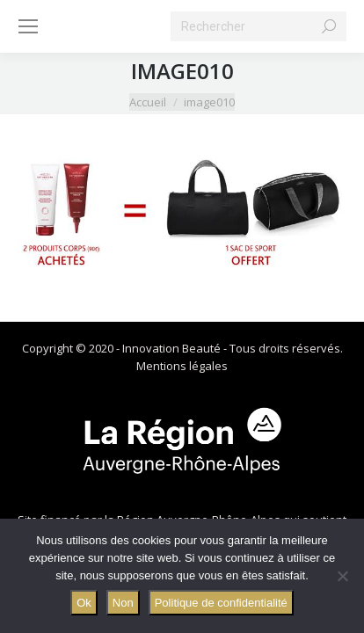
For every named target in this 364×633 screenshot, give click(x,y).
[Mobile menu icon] (28, 26)
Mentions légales (182, 366)
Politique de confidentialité (221, 603)
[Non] (342, 576)
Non (123, 603)
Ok (84, 603)
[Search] (258, 26)
